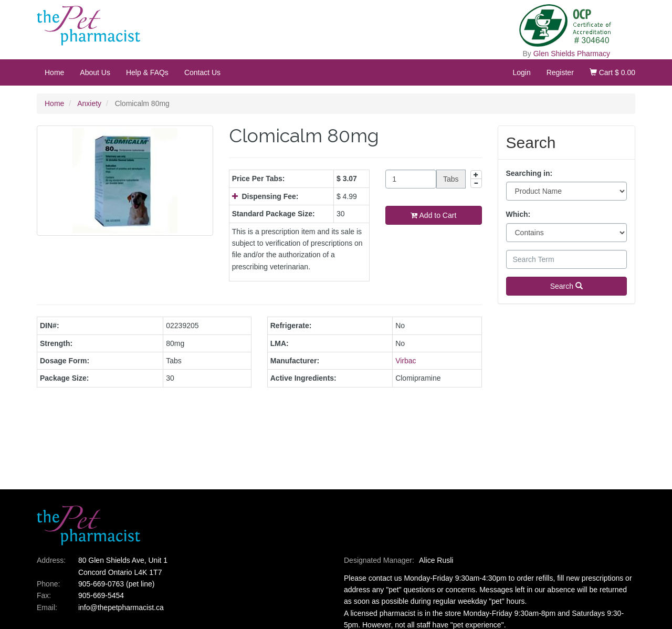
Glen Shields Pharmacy (572, 54)
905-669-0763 (101, 584)
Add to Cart (433, 215)
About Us (95, 72)
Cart (612, 72)
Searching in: (529, 173)
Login (521, 72)
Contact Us (202, 72)
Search (566, 286)
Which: (518, 214)
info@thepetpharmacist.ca (121, 607)
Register (560, 72)
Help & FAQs (147, 72)
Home (54, 72)
